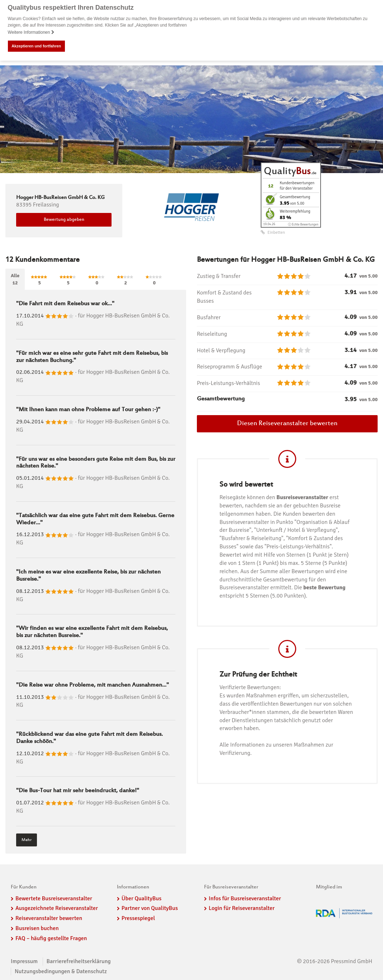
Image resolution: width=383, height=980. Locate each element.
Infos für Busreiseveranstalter (245, 898)
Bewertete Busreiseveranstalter (54, 898)
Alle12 (15, 279)
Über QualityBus (141, 898)
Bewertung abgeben (64, 220)
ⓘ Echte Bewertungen (303, 224)
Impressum (24, 961)
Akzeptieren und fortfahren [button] (36, 46)
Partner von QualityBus (150, 908)
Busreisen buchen (37, 928)
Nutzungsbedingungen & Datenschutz (61, 971)
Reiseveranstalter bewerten (49, 918)
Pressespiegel (138, 918)
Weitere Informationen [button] (31, 32)
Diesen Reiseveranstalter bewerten (287, 424)
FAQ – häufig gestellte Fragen (51, 938)
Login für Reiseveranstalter (242, 908)
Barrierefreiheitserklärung (79, 961)
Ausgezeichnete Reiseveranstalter (57, 908)
